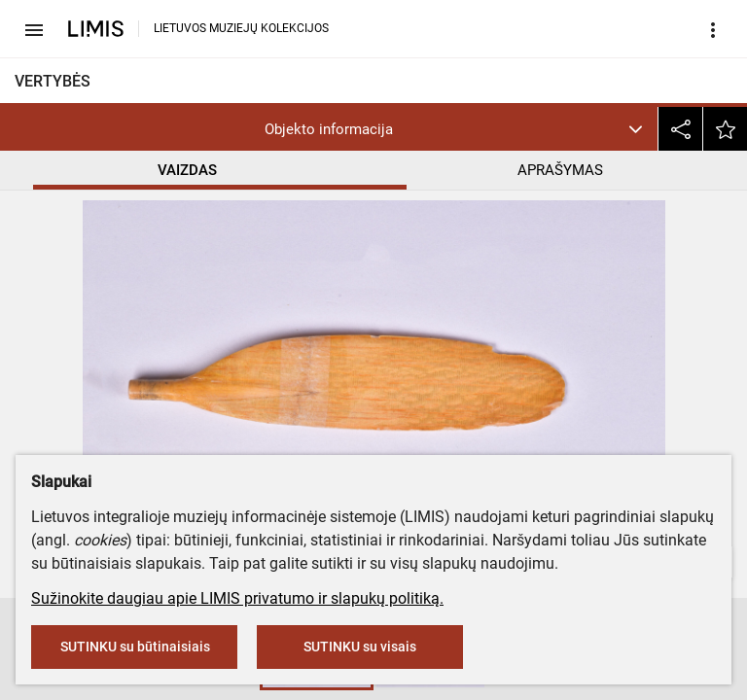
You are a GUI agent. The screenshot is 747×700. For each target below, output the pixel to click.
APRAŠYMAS (560, 170)
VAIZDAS (187, 170)
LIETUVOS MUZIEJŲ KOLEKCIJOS (241, 28)
